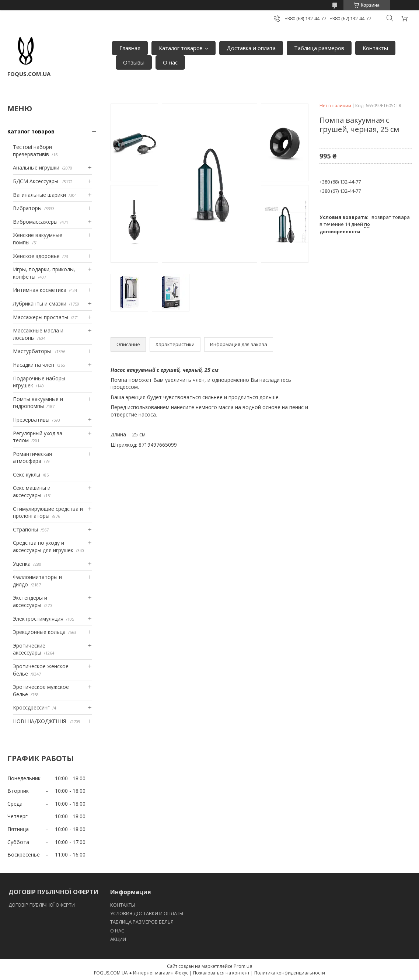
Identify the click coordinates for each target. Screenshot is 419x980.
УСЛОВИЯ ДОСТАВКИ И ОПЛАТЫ (147, 913)
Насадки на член (34, 365)
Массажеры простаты (41, 317)
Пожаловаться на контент (221, 973)
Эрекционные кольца (39, 632)
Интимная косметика (40, 290)
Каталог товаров (181, 48)
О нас (170, 62)
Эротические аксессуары (29, 649)
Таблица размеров (319, 48)
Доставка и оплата (251, 48)
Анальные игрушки (36, 168)
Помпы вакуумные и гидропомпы (38, 403)
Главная (130, 48)
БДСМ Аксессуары (36, 181)
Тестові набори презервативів (32, 151)
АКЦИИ (118, 939)
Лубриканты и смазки (40, 304)
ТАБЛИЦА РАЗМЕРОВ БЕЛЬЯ (142, 922)
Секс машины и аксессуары (32, 491)
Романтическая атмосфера (32, 458)
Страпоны (25, 529)
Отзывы (134, 62)
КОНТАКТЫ (123, 905)
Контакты (375, 48)
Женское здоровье (36, 256)
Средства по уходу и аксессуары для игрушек (43, 546)
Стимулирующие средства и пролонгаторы (48, 512)
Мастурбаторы (33, 351)
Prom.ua (243, 966)
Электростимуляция (38, 619)
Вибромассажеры (35, 222)
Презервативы (31, 420)
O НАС (117, 931)
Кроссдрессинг (31, 707)
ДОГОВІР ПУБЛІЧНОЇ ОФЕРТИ (42, 905)
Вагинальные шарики (39, 195)
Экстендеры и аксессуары (30, 601)
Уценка (22, 564)
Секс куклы (27, 475)
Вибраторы (27, 208)
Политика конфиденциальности (290, 973)
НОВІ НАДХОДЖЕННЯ (40, 721)
